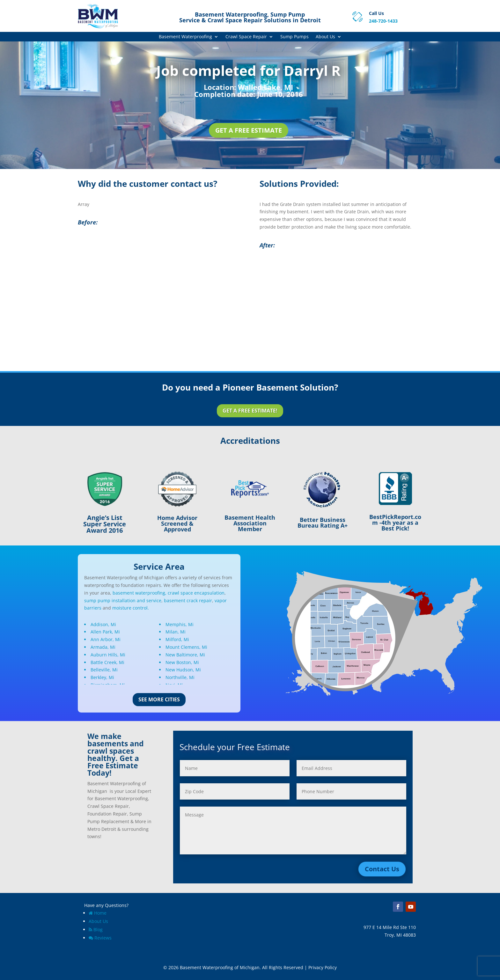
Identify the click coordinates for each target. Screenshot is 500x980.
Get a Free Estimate (249, 130)
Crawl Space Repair (246, 37)
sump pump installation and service (123, 600)
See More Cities (159, 699)
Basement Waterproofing (185, 37)
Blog (96, 929)
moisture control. (131, 608)
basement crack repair (188, 600)
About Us (325, 37)
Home (98, 913)
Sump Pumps (294, 37)
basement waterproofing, (140, 593)
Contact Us (382, 869)
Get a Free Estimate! (250, 411)
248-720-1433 (383, 21)
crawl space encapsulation (196, 593)
